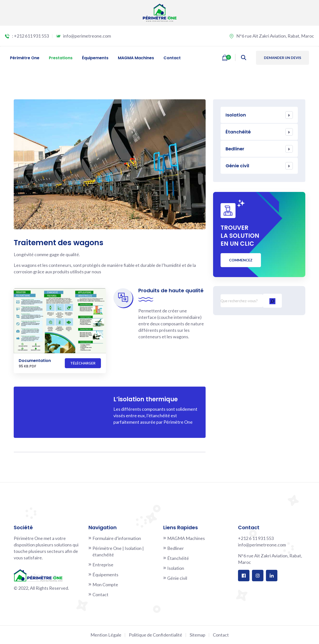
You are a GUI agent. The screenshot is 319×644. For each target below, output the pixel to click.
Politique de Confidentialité (156, 635)
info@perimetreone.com (87, 36)
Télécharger (83, 363)
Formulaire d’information (117, 538)
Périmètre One (25, 58)
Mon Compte (105, 585)
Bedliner (235, 149)
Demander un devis (282, 58)
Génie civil (237, 166)
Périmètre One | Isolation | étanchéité (118, 551)
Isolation (236, 115)
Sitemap (198, 635)
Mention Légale (106, 635)
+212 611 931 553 (31, 36)
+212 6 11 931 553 (256, 538)
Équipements (95, 58)
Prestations (61, 58)
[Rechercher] (272, 301)
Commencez (241, 260)
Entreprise (103, 565)
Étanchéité (238, 132)
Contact (172, 58)
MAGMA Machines (136, 58)
